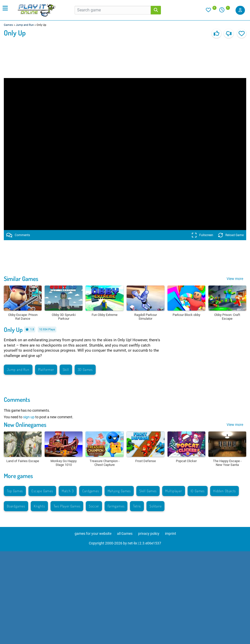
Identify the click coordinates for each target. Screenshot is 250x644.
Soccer (94, 506)
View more (235, 279)
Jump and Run (25, 25)
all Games (125, 534)
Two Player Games (67, 506)
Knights (39, 506)
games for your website (93, 534)
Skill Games (148, 491)
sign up (29, 417)
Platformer (46, 370)
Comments (18, 235)
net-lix (132, 543)
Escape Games (42, 491)
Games (8, 25)
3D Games (85, 370)
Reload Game (231, 235)
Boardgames (16, 506)
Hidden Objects (224, 491)
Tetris (137, 506)
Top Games (15, 491)
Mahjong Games (119, 491)
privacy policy (149, 534)
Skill (66, 370)
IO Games (198, 491)
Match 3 (68, 491)
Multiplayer (174, 491)
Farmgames (116, 506)
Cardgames (90, 491)
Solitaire (155, 506)
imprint (171, 534)
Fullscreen (202, 235)
